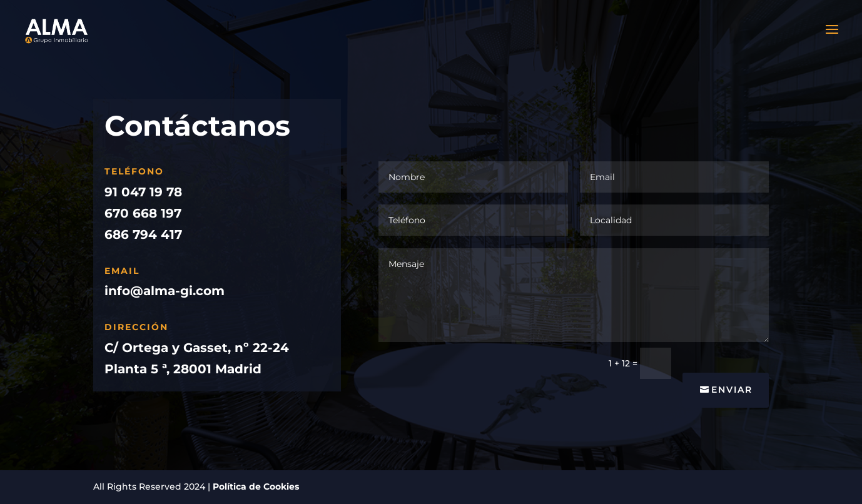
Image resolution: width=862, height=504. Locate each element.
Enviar (732, 390)
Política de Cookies (256, 486)
